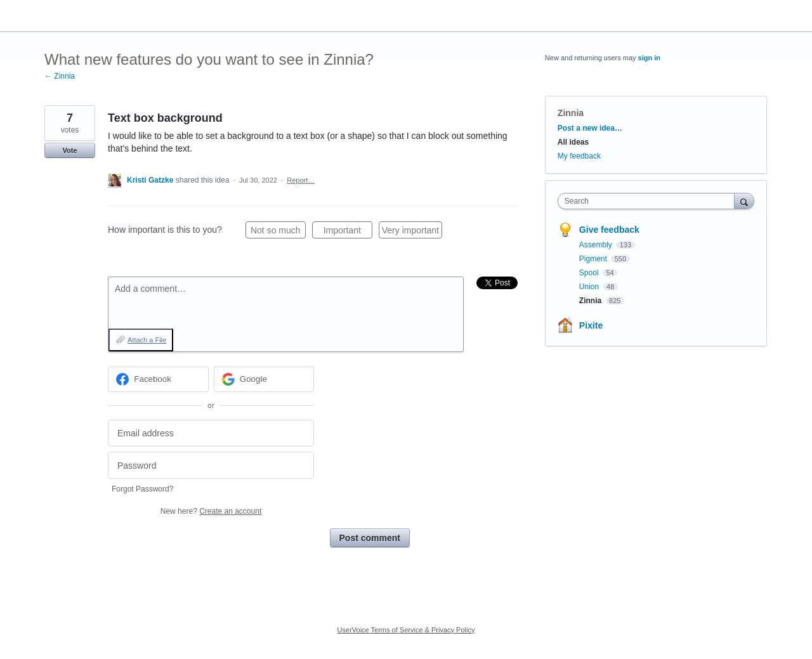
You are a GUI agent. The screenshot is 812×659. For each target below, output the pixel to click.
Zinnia (571, 113)
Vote (69, 150)
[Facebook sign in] (158, 379)
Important (348, 232)
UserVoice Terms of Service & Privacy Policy (406, 630)
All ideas (573, 142)
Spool (590, 273)
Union (590, 287)
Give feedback (609, 230)
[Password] (211, 465)
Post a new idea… (590, 128)
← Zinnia (60, 76)
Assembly (597, 245)
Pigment (594, 259)
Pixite (591, 325)
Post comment (370, 538)
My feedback (579, 156)
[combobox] (649, 201)
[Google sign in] (264, 379)
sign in (649, 58)
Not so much (278, 232)
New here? (211, 511)
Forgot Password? (142, 489)
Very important (412, 232)
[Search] (744, 201)
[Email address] (211, 434)
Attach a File (147, 340)
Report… (301, 180)
